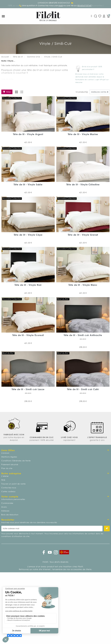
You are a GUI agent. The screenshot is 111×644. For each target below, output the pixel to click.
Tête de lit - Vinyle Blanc (83, 285)
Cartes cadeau (8, 491)
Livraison (5, 453)
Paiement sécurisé (10, 464)
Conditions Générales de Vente (16, 461)
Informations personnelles (13, 499)
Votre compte (10, 497)
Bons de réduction (10, 515)
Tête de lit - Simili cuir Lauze (28, 389)
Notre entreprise (11, 473)
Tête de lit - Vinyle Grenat (83, 235)
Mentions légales (9, 457)
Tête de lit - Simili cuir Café (83, 389)
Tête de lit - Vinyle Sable (28, 184)
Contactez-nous (9, 488)
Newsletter (8, 520)
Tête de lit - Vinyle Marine (83, 134)
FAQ (3, 480)
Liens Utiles (8, 450)
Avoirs (4, 507)
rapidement (69, 440)
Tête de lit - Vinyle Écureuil (28, 335)
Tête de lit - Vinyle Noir (28, 285)
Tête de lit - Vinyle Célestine (83, 184)
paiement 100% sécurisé (42, 440)
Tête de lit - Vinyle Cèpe (28, 235)
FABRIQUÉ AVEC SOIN (14, 435)
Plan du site (7, 468)
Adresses (5, 511)
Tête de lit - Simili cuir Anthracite (83, 335)
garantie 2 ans (97, 440)
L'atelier (5, 476)
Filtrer (7, 92)
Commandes (7, 503)
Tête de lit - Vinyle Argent (28, 134)
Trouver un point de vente (13, 484)
